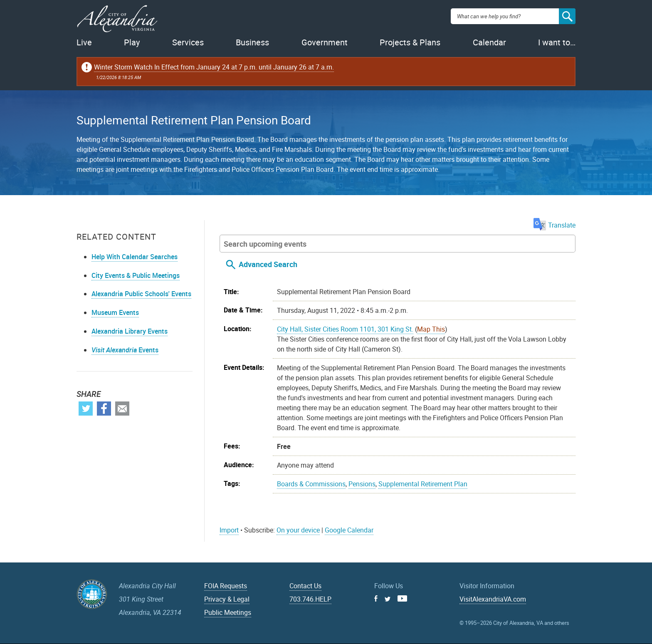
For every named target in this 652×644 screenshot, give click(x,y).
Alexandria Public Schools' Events (141, 294)
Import (229, 530)
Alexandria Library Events (130, 331)
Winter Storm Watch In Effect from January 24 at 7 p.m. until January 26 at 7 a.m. (214, 67)
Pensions (362, 484)
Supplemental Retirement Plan (423, 484)
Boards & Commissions (311, 484)
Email (122, 409)
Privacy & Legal (227, 599)
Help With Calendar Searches (135, 257)
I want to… (557, 42)
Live (84, 42)
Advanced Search (268, 264)
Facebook (104, 409)
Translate (554, 225)
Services (188, 42)
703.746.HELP (310, 599)
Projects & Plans (410, 42)
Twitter (86, 409)
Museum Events (115, 312)
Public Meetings (228, 612)
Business (252, 42)
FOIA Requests (226, 586)
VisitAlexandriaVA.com (493, 599)
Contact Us (305, 586)
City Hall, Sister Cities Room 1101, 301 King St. (345, 329)
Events (125, 350)
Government (325, 42)
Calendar (489, 42)
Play (132, 42)
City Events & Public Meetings (136, 275)
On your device (298, 530)
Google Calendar (349, 530)
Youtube (402, 598)
